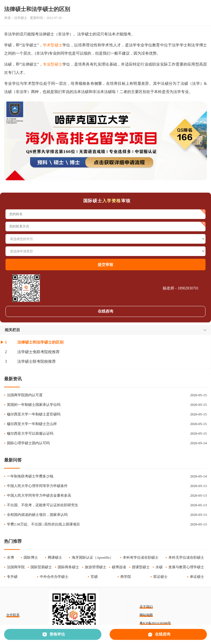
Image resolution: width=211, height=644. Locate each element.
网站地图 (146, 615)
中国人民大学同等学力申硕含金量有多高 (39, 495)
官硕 (94, 577)
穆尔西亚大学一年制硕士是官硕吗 (34, 414)
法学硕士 (21, 18)
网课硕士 (55, 557)
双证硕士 (160, 577)
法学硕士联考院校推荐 (37, 362)
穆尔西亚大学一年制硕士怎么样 (32, 424)
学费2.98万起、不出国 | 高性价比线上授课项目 (43, 524)
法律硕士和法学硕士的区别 (40, 342)
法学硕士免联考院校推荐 (38, 352)
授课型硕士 (141, 567)
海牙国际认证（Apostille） (93, 557)
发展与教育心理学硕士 (186, 567)
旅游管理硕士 (96, 567)
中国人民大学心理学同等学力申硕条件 (37, 486)
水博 (10, 557)
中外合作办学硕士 (54, 577)
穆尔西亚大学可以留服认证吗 (30, 433)
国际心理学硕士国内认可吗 (28, 443)
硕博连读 (119, 567)
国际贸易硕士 (41, 567)
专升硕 (12, 577)
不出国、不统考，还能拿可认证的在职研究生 (43, 505)
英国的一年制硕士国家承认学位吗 (34, 405)
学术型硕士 (53, 45)
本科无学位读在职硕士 (186, 557)
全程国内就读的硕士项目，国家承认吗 (37, 515)
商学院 (126, 577)
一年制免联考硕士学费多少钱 (30, 476)
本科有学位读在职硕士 (141, 557)
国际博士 (31, 557)
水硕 (159, 567)
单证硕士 (197, 577)
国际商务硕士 (68, 567)
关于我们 (146, 607)
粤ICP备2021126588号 (155, 623)
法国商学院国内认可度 (25, 395)
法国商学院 (16, 567)
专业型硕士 (53, 64)
